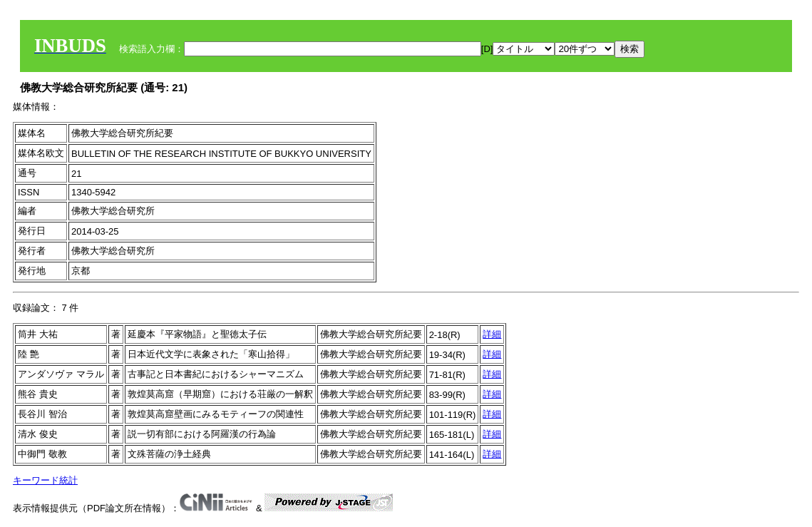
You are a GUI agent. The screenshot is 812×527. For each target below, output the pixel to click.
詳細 (492, 334)
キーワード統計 (45, 480)
